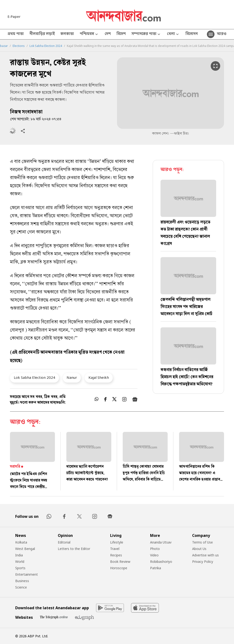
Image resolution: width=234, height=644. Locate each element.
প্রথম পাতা (16, 34)
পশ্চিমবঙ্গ (89, 34)
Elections (19, 46)
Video (154, 555)
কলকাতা (67, 34)
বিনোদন (192, 34)
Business (22, 581)
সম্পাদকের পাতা (146, 34)
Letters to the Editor (74, 549)
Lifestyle (117, 542)
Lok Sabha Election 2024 (46, 46)
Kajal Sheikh (99, 377)
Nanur (72, 377)
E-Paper (14, 17)
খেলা (173, 34)
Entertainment (27, 574)
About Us (199, 549)
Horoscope (119, 568)
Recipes (116, 555)
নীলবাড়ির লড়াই (42, 34)
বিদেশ (121, 34)
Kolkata (21, 542)
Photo (155, 549)
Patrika (156, 568)
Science (21, 587)
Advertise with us (205, 555)
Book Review (120, 562)
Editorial (64, 542)
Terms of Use (202, 542)
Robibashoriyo (161, 562)
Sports (20, 568)
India (19, 555)
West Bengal (25, 549)
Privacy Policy (203, 562)
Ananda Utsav (161, 542)
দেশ (108, 34)
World (20, 562)
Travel (115, 549)
